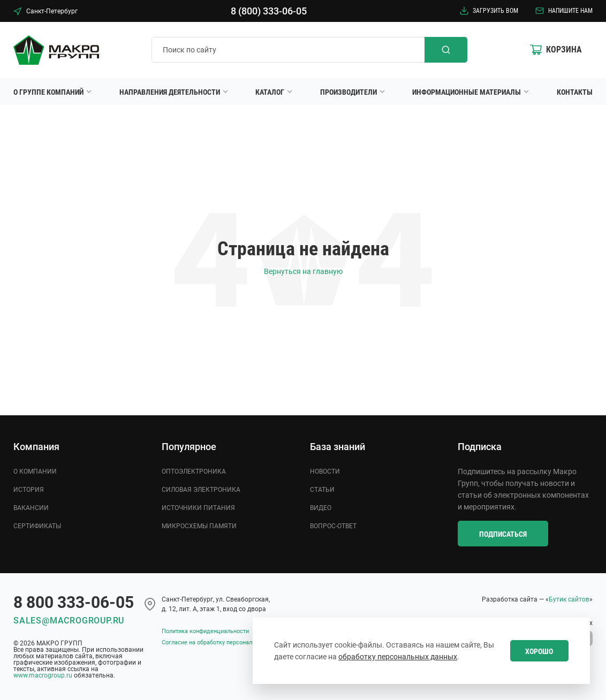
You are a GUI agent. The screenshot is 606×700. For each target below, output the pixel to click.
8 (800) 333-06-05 (269, 11)
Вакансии (31, 508)
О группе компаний (48, 92)
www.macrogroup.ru (43, 675)
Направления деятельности (170, 92)
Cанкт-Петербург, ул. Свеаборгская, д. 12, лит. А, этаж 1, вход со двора (216, 604)
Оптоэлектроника (194, 471)
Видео (321, 508)
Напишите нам (564, 11)
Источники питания (198, 508)
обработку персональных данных (398, 657)
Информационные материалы (467, 92)
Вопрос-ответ (333, 526)
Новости (325, 471)
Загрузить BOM (489, 11)
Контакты (575, 92)
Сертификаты (37, 526)
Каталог (270, 92)
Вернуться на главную (303, 271)
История (29, 490)
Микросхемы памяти (199, 526)
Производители (349, 92)
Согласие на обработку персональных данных (225, 642)
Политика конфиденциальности (205, 631)
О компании (35, 471)
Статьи (322, 490)
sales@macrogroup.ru (69, 621)
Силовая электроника (201, 490)
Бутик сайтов (569, 599)
